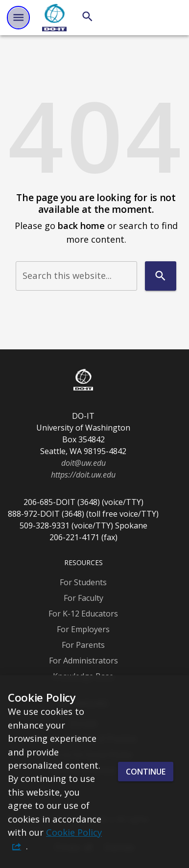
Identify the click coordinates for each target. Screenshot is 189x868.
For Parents (83, 645)
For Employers (83, 629)
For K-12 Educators (83, 614)
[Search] (87, 16)
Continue (146, 772)
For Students (83, 582)
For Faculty (83, 598)
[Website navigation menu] (18, 17)
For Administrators (83, 661)
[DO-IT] (54, 18)
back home (81, 225)
